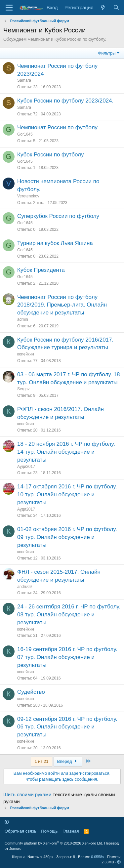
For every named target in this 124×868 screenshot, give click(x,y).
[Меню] (9, 8)
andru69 (24, 587)
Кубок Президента (41, 270)
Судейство (31, 692)
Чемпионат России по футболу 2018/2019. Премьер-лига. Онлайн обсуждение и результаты (62, 305)
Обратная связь (21, 831)
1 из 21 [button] (41, 761)
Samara (24, 80)
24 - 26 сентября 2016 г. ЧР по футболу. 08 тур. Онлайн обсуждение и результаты (69, 615)
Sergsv (23, 389)
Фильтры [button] (107, 53)
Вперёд (68, 761)
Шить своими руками (27, 794)
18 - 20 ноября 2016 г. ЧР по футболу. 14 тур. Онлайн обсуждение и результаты (66, 452)
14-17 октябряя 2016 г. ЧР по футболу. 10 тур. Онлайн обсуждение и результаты (67, 495)
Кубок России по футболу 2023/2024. (65, 101)
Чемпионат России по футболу (57, 127)
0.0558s (97, 857)
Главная (71, 831)
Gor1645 (25, 134)
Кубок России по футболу (50, 155)
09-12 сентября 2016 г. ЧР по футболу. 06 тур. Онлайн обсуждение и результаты (67, 727)
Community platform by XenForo (54, 843)
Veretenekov (28, 196)
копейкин (26, 354)
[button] (7, 822)
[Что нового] (103, 7)
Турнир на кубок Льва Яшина (55, 243)
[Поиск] (116, 7)
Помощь (49, 831)
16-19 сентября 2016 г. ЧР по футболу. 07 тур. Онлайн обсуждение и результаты (67, 657)
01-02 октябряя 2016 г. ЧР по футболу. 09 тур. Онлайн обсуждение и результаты (67, 537)
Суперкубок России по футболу (58, 216)
